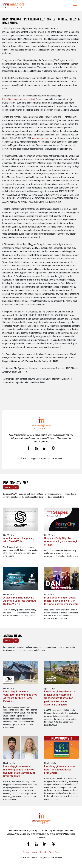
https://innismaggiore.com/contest (19, 99)
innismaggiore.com (40, 138)
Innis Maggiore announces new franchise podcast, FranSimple (60, 770)
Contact (43, 852)
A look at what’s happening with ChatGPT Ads (19, 540)
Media (34, 852)
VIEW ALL (8, 487)
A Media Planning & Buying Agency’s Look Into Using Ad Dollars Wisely (20, 601)
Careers (26, 852)
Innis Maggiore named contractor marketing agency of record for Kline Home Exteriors (20, 696)
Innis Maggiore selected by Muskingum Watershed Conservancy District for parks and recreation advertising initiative (60, 698)
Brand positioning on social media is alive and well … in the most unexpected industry (61, 601)
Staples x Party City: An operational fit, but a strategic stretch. (61, 541)
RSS (16, 487)
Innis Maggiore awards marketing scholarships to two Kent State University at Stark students (19, 771)
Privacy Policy (54, 852)
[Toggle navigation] (75, 6)
